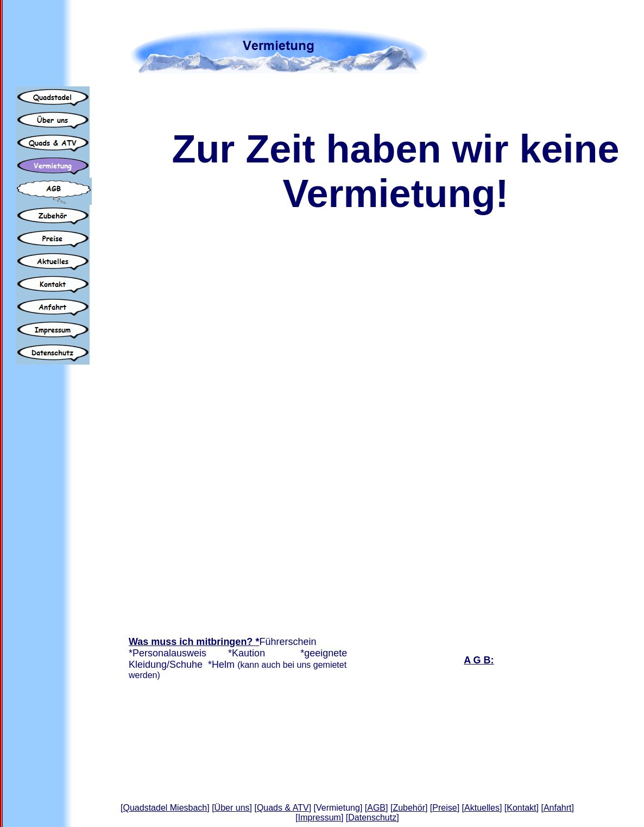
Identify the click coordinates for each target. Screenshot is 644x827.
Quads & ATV (283, 808)
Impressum (320, 817)
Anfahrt (558, 808)
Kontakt (521, 808)
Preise (444, 808)
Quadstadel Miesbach (165, 808)
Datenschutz (372, 817)
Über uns (232, 808)
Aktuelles (482, 808)
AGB (376, 808)
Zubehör (409, 808)
